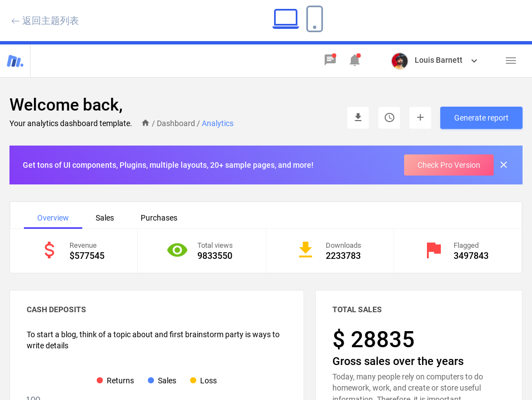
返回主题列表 (45, 20)
